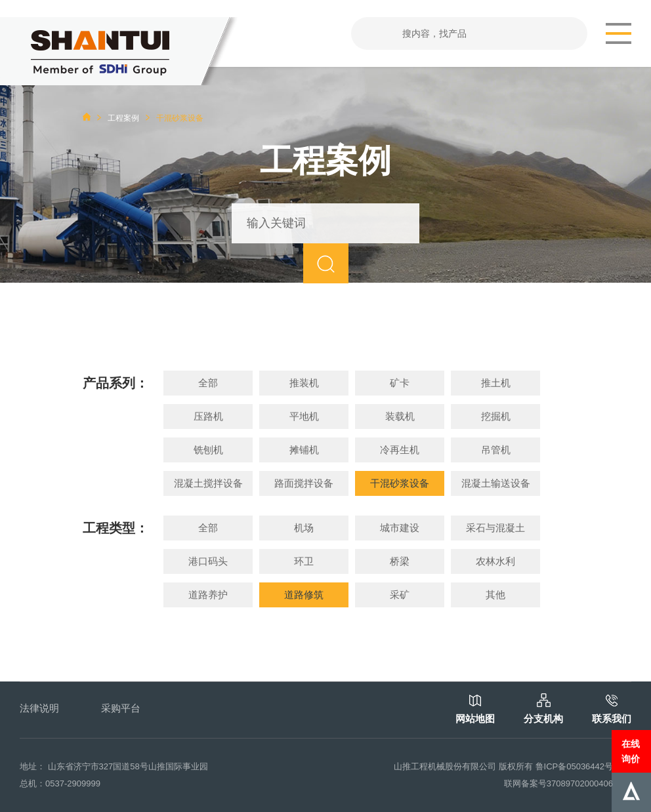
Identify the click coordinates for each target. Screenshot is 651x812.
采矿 (400, 595)
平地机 (304, 416)
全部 (208, 383)
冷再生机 (400, 450)
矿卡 (400, 383)
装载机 (400, 416)
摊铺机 (304, 450)
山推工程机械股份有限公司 (445, 766)
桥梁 (400, 561)
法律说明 (39, 708)
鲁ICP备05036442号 (575, 766)
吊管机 (496, 450)
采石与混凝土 (495, 528)
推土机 (496, 383)
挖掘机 (496, 416)
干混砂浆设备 (400, 483)
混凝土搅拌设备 (208, 483)
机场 (304, 528)
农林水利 (495, 561)
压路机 (208, 416)
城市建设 (400, 528)
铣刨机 (208, 450)
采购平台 (121, 708)
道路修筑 (304, 595)
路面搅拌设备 (304, 483)
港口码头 (208, 561)
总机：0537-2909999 (60, 783)
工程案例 (123, 118)
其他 (495, 595)
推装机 (304, 383)
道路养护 (208, 595)
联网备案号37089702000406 (558, 783)
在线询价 (631, 751)
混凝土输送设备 (496, 483)
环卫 (304, 561)
